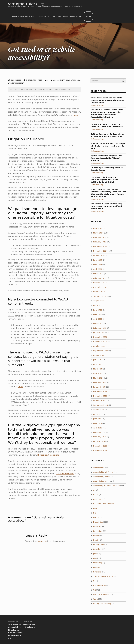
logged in (42, 541)
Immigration (99, 545)
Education (98, 531)
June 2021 (98, 310)
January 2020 (99, 387)
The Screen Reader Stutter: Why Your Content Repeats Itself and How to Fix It (106, 206)
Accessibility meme (102, 477)
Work (96, 599)
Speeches (43, 16)
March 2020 (98, 378)
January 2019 (99, 441)
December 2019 (100, 391)
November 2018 (100, 450)
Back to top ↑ (118, 637)
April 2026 (98, 228)
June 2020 (98, 364)
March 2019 (98, 432)
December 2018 (100, 446)
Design (96, 517)
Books (96, 495)
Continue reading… (97, 105)
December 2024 (100, 246)
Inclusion (97, 549)
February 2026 (100, 237)
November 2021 (100, 287)
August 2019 (99, 410)
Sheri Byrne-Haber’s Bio (22, 17)
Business (97, 499)
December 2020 (100, 337)
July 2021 (97, 305)
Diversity (97, 527)
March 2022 (98, 274)
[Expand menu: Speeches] (49, 17)
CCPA (21, 387)
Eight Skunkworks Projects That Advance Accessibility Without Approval (106, 158)
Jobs (95, 554)
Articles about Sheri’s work (67, 17)
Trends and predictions (103, 576)
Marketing (98, 563)
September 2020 (101, 351)
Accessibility (59, 80)
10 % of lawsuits (65, 474)
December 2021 (100, 283)
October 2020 (99, 346)
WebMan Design (101, 637)
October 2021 (99, 292)
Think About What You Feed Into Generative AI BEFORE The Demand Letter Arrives (108, 100)
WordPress (72, 637)
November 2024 (100, 251)
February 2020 (100, 382)
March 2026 (98, 233)
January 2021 (99, 333)
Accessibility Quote (102, 481)
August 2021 (99, 301)
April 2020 (98, 373)
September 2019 (101, 405)
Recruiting (98, 567)
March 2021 (98, 324)
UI (94, 581)
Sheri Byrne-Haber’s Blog (26, 4)
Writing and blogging (102, 604)
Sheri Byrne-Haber (34, 80)
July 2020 (97, 360)
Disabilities (71, 80)
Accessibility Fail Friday (103, 472)
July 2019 (97, 414)
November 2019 (100, 396)
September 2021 (101, 296)
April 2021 (98, 319)
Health (96, 540)
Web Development (16, 83)
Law (78, 80)
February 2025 (100, 242)
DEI (95, 513)
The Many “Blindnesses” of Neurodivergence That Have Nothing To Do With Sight (104, 180)
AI (94, 490)
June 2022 (98, 260)
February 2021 (100, 328)
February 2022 (100, 278)
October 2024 (99, 255)
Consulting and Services (104, 504)
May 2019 (98, 423)
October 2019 (99, 401)
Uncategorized (100, 585)
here (75, 115)
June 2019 (98, 419)
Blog (88, 17)
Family (96, 536)
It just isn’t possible (48, 455)
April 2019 (98, 428)
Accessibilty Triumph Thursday (107, 486)
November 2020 (100, 342)
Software (97, 572)
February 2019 (100, 437)
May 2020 (98, 369)
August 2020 (99, 355)
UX (95, 590)
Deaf (95, 508)
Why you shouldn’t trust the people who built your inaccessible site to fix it (108, 146)
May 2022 (98, 265)
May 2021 (98, 314)
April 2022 (98, 269)
